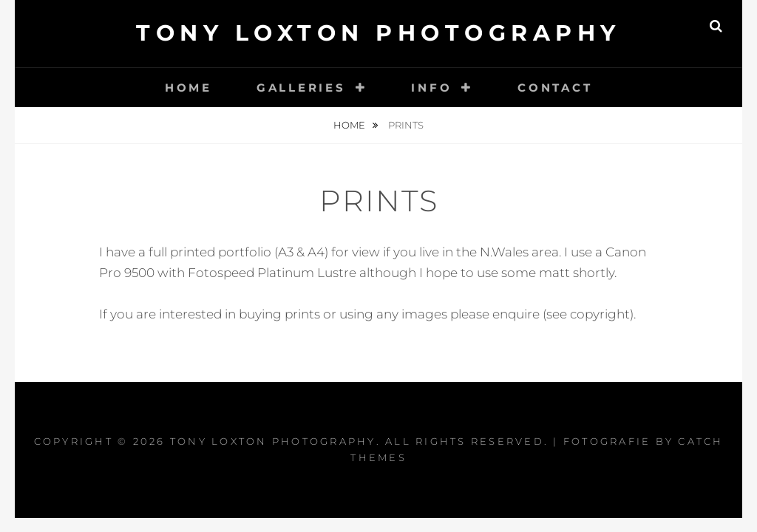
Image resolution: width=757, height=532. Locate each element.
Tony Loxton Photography (378, 33)
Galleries (301, 88)
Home (189, 88)
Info (431, 88)
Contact (555, 88)
